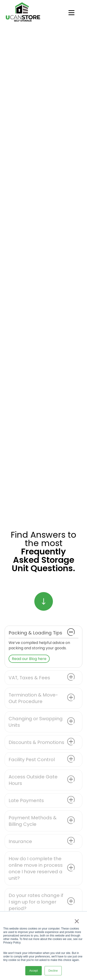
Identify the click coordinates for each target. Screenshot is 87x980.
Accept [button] (34, 971)
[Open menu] (71, 13)
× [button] (77, 921)
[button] (43, 633)
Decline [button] (53, 971)
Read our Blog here (29, 659)
